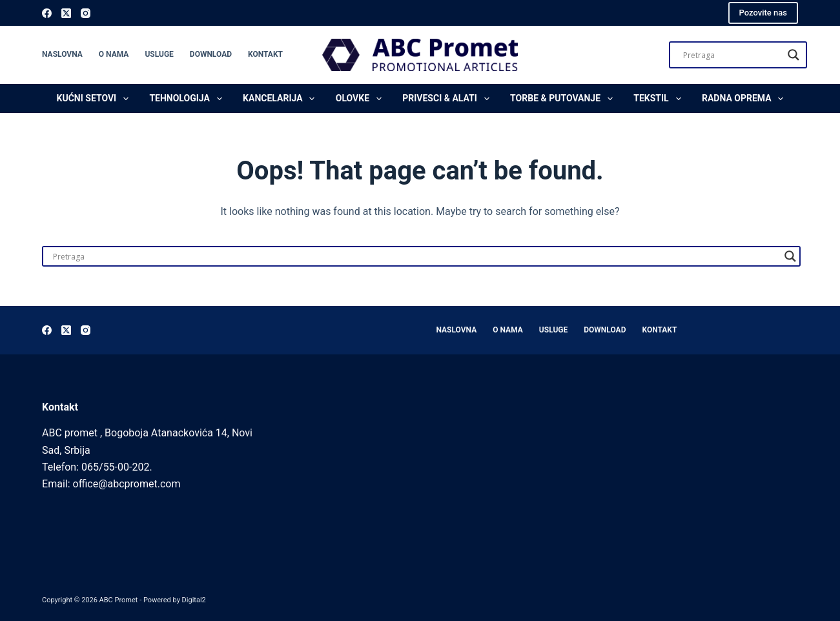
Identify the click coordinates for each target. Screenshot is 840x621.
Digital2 (194, 600)
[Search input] (732, 55)
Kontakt (265, 54)
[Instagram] (86, 13)
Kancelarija (281, 99)
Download (211, 54)
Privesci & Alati (448, 99)
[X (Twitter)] (66, 13)
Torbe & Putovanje (564, 99)
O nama (114, 54)
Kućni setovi (95, 99)
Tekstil (660, 99)
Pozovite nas (763, 13)
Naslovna (62, 54)
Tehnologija (188, 99)
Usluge (159, 54)
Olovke (361, 99)
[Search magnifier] (794, 55)
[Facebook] (47, 13)
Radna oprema (745, 99)
